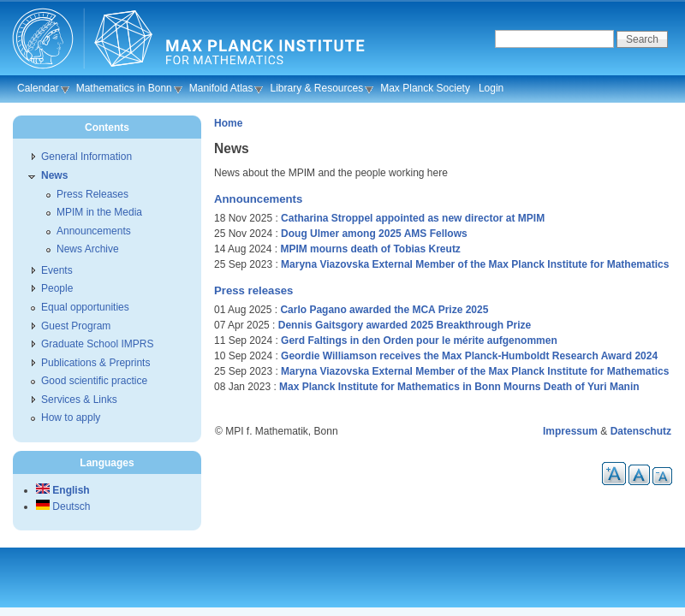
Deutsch (63, 506)
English (63, 490)
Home (228, 123)
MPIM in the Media (99, 212)
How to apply (71, 418)
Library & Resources (316, 88)
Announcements (258, 199)
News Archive (88, 249)
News (54, 175)
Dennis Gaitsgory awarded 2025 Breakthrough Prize (405, 325)
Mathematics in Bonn (124, 88)
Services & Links (79, 400)
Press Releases (92, 194)
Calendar (38, 88)
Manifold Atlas (221, 88)
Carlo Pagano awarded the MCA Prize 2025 (384, 310)
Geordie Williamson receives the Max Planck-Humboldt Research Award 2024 (469, 356)
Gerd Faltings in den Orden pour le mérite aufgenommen (419, 341)
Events (57, 270)
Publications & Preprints (95, 363)
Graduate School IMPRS (97, 344)
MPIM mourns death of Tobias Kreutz (370, 249)
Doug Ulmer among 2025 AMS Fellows (374, 234)
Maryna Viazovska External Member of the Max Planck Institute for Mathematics (475, 264)
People (57, 288)
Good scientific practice (94, 381)
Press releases (253, 290)
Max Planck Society (425, 88)
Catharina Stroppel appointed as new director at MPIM (413, 218)
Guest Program (76, 326)
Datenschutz (641, 431)
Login (491, 88)
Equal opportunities (85, 307)
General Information (86, 157)
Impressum (570, 431)
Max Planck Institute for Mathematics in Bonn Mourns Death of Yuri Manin (459, 387)
